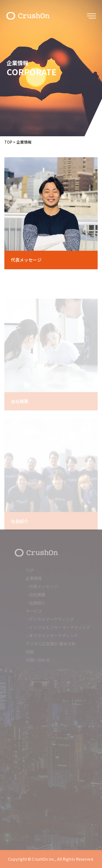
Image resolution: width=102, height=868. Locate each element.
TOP (8, 142)
